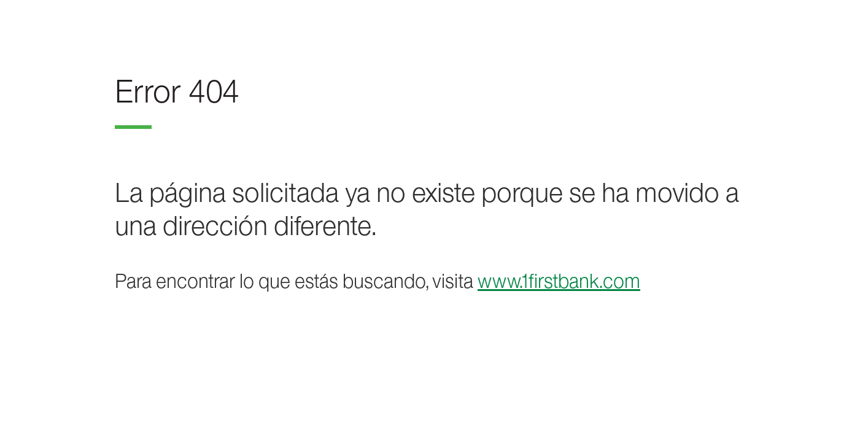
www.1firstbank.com (559, 281)
